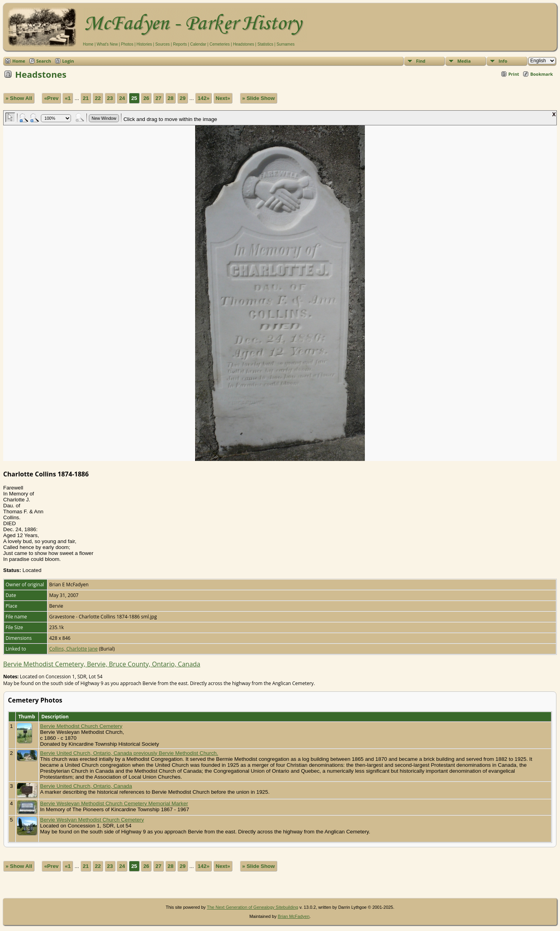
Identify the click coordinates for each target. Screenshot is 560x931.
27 (158, 98)
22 (98, 98)
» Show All (19, 98)
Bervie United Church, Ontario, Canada (86, 786)
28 (171, 98)
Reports (180, 44)
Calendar (198, 44)
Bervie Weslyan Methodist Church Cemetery (92, 820)
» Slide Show (259, 98)
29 (183, 98)
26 (146, 98)
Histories (144, 44)
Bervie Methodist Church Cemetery (81, 726)
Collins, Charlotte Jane (73, 649)
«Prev (51, 98)
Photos (127, 44)
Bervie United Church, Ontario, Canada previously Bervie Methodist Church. (129, 753)
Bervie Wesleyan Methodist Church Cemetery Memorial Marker (114, 803)
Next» (223, 98)
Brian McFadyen (293, 916)
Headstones (243, 44)
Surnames (286, 44)
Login (68, 61)
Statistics (265, 44)
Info (503, 61)
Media (464, 61)
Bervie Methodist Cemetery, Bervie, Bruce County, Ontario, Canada (102, 664)
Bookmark (542, 74)
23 (110, 98)
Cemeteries (220, 44)
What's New (107, 44)
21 (86, 98)
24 (122, 98)
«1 (68, 98)
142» (203, 98)
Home (88, 44)
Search (44, 61)
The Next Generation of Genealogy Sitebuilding (252, 907)
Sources (162, 44)
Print (514, 74)
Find (421, 61)
